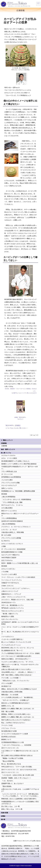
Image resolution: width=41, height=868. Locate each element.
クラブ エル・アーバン (9, 728)
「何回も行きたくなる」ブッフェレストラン (15, 681)
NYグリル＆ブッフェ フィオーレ (12, 505)
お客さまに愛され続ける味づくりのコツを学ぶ (16, 669)
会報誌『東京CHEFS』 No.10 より (20, 418)
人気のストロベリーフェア (10, 591)
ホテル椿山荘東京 (7, 508)
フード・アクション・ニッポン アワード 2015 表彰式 (18, 577)
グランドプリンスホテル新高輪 (11, 538)
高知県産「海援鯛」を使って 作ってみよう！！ (16, 778)
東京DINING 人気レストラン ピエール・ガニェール (18, 648)
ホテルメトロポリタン (8, 569)
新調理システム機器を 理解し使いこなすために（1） (18, 717)
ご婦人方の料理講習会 (8, 497)
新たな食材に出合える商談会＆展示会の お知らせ (17, 755)
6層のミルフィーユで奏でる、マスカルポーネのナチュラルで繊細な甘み (20, 666)
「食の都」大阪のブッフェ (10, 614)
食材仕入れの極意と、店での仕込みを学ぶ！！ (16, 659)
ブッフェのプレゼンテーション (11, 645)
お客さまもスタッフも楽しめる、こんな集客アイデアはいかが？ (20, 790)
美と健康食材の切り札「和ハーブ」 (13, 650)
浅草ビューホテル (7, 488)
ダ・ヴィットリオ (7, 474)
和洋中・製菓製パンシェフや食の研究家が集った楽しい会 (20, 563)
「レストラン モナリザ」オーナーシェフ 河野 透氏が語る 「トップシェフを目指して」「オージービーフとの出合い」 (20, 795)
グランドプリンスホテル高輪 (10, 483)
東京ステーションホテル (9, 511)
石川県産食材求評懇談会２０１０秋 (13, 742)
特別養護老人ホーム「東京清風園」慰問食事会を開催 (18, 491)
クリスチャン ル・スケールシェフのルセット (16, 527)
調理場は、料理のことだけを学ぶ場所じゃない (16, 714)
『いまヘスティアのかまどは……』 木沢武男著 (16, 745)
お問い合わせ (36, 841)
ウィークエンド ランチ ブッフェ (12, 580)
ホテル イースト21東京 (9, 458)
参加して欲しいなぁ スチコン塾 (12, 809)
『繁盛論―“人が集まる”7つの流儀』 (13, 758)
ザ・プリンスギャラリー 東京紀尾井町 (13, 549)
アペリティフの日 (7, 725)
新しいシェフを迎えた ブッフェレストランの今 (16, 642)
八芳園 (3, 546)
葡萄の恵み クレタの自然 (10, 695)
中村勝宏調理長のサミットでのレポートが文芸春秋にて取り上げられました (20, 803)
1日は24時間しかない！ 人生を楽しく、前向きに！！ (19, 672)
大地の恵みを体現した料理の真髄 (12, 692)
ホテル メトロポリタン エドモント (12, 544)
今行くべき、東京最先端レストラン (13, 605)
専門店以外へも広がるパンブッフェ (13, 608)
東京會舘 (4, 494)
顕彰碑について (6, 739)
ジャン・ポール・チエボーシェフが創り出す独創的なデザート (20, 628)
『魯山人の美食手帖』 (8, 761)
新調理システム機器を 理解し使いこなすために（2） (18, 709)
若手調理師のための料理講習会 (11, 477)
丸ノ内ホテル (6, 541)
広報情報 (4, 446)
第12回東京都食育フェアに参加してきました (15, 461)
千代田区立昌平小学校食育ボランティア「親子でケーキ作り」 (20, 468)
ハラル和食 (5, 572)
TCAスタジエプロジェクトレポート (13, 611)
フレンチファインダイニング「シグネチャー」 (16, 588)
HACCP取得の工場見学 (9, 558)
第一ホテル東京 (6, 535)
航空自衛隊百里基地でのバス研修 (12, 552)
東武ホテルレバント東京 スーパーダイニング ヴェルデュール (20, 515)
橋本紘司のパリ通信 (8, 616)
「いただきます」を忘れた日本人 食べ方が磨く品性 (18, 775)
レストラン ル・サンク (9, 530)
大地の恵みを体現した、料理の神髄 (13, 532)
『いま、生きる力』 (8, 781)
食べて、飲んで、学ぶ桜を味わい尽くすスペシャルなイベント (20, 633)
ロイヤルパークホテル (8, 455)
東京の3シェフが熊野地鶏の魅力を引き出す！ (16, 703)
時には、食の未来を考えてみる (11, 764)
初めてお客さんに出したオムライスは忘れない (16, 720)
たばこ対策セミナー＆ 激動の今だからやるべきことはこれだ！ (20, 752)
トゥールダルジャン (8, 637)
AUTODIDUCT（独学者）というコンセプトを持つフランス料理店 (20, 623)
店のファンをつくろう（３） (10, 748)
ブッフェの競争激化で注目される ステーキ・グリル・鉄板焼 (21, 653)
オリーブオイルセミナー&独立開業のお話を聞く (17, 656)
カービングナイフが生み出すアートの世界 (15, 734)
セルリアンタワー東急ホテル (10, 555)
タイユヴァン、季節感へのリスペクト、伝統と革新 (17, 600)
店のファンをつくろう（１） (10, 772)
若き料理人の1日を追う (9, 737)
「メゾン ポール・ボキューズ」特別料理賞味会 (16, 499)
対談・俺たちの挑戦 (8, 711)
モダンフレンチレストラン (10, 619)
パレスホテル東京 (7, 480)
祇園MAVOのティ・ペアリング (11, 594)
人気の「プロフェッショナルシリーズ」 (14, 597)
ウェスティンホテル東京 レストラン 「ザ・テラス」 (18, 662)
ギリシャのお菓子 (7, 683)
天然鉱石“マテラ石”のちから (10, 583)
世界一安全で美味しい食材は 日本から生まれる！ (17, 675)
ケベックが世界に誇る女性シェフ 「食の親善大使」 (18, 697)
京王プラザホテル (7, 560)
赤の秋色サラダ (6, 686)
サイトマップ (27, 841)
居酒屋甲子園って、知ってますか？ (13, 783)
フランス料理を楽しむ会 (9, 471)
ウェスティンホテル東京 (9, 574)
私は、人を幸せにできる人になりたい (13, 723)
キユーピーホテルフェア (9, 485)
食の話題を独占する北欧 (9, 731)
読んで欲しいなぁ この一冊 (10, 806)
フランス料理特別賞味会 (9, 518)
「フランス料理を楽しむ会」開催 (12, 502)
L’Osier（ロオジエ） (8, 586)
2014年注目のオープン (9, 602)
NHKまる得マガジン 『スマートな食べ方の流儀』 (17, 767)
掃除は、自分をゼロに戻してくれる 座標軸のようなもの (19, 689)
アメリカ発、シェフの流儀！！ (11, 678)
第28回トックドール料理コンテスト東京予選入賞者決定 (19, 464)
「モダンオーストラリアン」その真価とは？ (15, 700)
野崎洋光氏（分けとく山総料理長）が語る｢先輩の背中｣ (19, 799)
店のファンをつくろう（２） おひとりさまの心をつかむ (19, 770)
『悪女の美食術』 (7, 786)
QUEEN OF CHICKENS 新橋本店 (12, 521)
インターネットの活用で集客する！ (13, 639)
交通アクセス (18, 841)
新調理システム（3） (8, 706)
